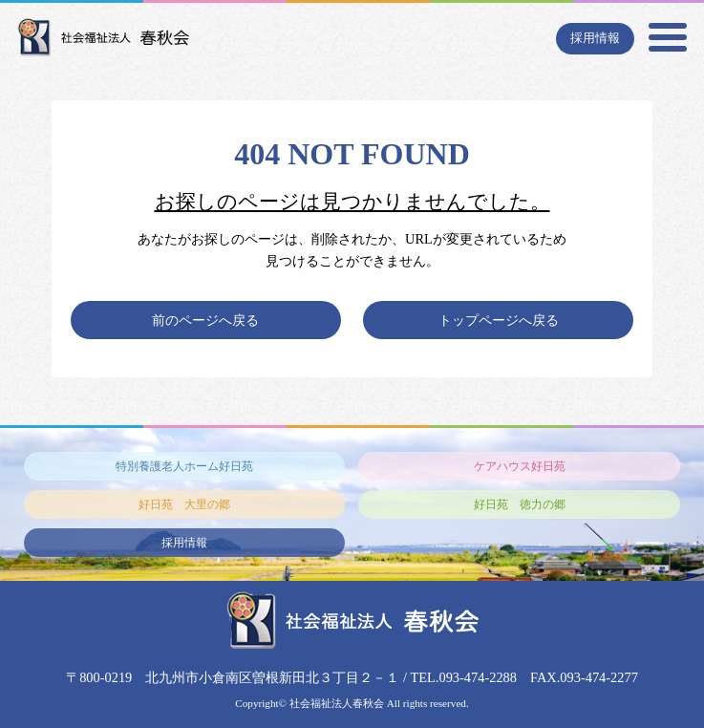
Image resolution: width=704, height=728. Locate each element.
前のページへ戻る (205, 320)
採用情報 (595, 38)
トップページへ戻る (499, 320)
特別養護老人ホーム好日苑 (184, 466)
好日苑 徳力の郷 (520, 504)
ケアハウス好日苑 (520, 466)
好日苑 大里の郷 (184, 504)
